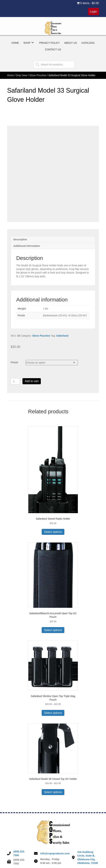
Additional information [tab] (27, 246)
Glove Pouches (38, 75)
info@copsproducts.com (55, 853)
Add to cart (32, 381)
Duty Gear (22, 75)
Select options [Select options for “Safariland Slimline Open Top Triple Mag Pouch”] (53, 713)
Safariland (62, 336)
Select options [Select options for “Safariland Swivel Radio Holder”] (53, 532)
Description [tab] (20, 239)
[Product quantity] (15, 381)
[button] (33, 43)
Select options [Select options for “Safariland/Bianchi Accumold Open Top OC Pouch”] (53, 630)
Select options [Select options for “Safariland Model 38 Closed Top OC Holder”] (53, 792)
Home (10, 75)
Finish (14, 362)
